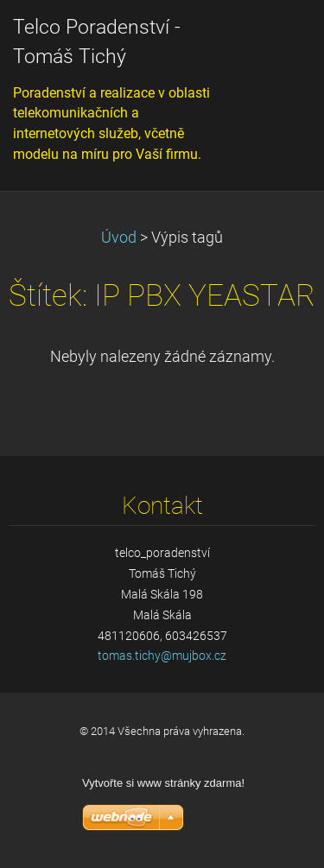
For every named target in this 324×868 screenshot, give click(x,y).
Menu (276, 39)
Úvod (119, 238)
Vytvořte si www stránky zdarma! (163, 783)
